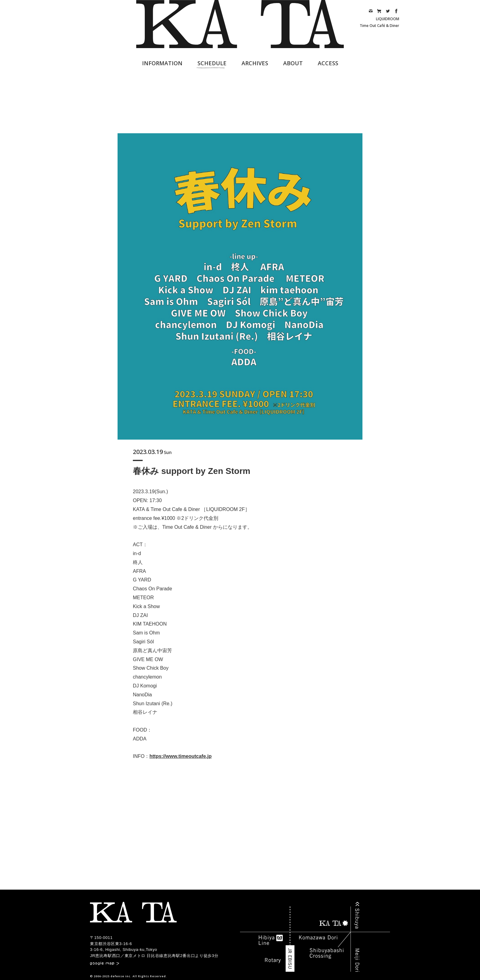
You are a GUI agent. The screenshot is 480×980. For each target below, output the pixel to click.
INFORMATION (162, 63)
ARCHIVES (255, 63)
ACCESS (328, 63)
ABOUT (293, 63)
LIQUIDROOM (388, 19)
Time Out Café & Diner (379, 26)
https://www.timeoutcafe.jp (180, 756)
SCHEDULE (212, 63)
